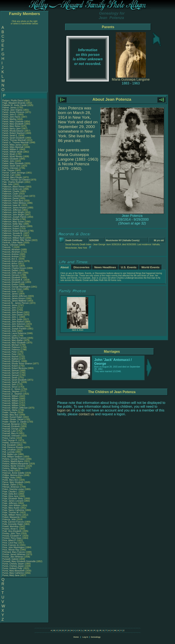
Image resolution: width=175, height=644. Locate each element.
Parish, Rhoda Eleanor (13, 131)
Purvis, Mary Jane (11, 575)
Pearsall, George (11, 429)
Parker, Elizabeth (11, 159)
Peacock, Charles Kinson (14, 268)
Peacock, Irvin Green (12, 289)
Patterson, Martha (11, 219)
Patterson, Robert (11, 229)
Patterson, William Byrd (13, 238)
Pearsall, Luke (9, 431)
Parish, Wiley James (12, 145)
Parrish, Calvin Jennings (14, 173)
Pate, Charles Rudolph (13, 182)
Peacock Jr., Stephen (13, 394)
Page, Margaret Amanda (14, 103)
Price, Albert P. (9, 540)
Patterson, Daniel (11, 198)
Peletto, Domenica (11, 443)
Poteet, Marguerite (11, 517)
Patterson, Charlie (11, 191)
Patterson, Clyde (10, 194)
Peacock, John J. (10, 317)
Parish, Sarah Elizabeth (13, 138)
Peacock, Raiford (11, 359)
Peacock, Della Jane (12, 273)
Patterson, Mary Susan (13, 222)
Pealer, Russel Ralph (12, 417)
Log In (85, 637)
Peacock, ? (8, 247)
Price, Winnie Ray (11, 550)
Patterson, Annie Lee (12, 189)
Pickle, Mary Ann (10, 480)
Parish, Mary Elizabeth (13, 124)
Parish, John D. (10, 115)
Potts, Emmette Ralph (13, 524)
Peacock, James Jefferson (15, 296)
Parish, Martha (10, 119)
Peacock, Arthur (10, 264)
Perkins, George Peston (14, 459)
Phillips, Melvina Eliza (12, 475)
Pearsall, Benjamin (11, 424)
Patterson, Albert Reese (14, 187)
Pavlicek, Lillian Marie (12, 243)
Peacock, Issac (10, 291)
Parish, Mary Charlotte (13, 122)
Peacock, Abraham (12, 250)
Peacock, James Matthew (14, 301)
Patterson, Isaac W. (12, 205)
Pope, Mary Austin (11, 508)
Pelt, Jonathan (9, 450)
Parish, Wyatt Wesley (12, 156)
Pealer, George (10, 412)
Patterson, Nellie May (12, 224)
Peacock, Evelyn (10, 284)
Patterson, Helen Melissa (14, 203)
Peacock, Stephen (11, 391)
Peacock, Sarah (10, 378)
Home (76, 637)
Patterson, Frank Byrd (13, 201)
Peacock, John (10, 308)
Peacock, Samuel (11, 371)
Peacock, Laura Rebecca (14, 333)
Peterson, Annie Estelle (13, 473)
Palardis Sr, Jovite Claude (14, 105)
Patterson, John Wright (13, 212)
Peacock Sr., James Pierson (16, 303)
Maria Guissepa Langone (131, 79)
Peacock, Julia (9, 331)
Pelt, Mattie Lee (10, 454)
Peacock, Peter (10, 352)
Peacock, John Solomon (14, 324)
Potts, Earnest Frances (13, 522)
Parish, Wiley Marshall (13, 147)
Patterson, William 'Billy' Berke (17, 240)
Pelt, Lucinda (9, 452)
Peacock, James (10, 294)
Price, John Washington (13, 547)
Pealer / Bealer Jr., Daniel (15, 422)
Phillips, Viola (9, 478)
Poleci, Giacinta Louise (13, 489)
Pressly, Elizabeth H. (12, 536)
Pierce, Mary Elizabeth (13, 482)
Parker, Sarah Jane (11, 166)
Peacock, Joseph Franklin (14, 329)
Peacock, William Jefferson (15, 408)
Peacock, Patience (11, 347)
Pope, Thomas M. (11, 513)
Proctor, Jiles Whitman (13, 557)
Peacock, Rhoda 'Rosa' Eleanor (17, 364)
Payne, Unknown (11, 245)
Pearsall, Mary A (10, 433)
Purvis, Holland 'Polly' (12, 568)
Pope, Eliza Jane (10, 496)
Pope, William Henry (12, 515)
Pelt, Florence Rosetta (13, 447)
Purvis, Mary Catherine (13, 573)
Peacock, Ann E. (10, 259)
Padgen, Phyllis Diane (13, 101)
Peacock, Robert (10, 366)
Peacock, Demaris (11, 275)
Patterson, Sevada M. (12, 233)
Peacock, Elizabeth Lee (13, 282)
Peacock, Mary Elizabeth (14, 343)
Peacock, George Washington (16, 287)
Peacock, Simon (10, 387)
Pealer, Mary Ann (10, 415)
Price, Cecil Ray (10, 543)
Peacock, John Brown (13, 312)
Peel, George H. (10, 440)
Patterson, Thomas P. (12, 236)
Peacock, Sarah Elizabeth (14, 380)
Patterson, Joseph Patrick (14, 217)
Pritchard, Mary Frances (14, 552)
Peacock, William (11, 396)
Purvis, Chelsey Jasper (13, 564)
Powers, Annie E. (10, 529)
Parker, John (9, 161)
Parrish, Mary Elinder (12, 177)
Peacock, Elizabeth (12, 277)
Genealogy (96, 637)
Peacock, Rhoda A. (11, 361)
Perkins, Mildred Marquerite (15, 464)
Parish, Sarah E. (10, 136)
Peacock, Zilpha (10, 410)
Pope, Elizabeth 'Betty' (13, 499)
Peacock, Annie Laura (13, 261)
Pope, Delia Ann (10, 494)
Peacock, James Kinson (14, 298)
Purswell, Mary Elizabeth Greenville (19, 561)
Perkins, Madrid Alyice (13, 461)
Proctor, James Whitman (14, 554)
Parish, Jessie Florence (13, 112)
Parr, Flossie (8, 170)
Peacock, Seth (9, 385)
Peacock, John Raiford (13, 322)
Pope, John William (11, 506)
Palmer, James (10, 108)
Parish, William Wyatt (12, 152)
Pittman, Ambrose (11, 487)
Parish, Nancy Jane (12, 129)
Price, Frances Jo (11, 545)
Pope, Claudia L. (10, 492)
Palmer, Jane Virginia (12, 110)
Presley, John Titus (11, 533)
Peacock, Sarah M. (11, 382)
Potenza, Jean (9, 519)
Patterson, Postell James (14, 226)
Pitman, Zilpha (9, 485)
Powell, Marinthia (11, 526)
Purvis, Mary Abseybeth (13, 571)
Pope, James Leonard (13, 501)
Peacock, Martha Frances (14, 338)
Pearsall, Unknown (11, 436)
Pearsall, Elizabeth (11, 426)
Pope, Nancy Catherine (13, 510)
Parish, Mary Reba (11, 126)
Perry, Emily (8, 471)
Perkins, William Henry (13, 468)
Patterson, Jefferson (12, 210)
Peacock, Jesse (10, 305)
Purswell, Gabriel (11, 559)
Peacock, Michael (11, 345)
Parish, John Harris (11, 117)
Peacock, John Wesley (13, 326)
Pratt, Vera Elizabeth (12, 531)
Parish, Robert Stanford (13, 133)
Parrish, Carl (8, 175)
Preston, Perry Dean (12, 538)
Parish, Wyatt (9, 154)
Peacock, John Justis (12, 319)
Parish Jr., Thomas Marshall (15, 142)
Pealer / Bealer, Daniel (13, 419)
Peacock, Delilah (10, 270)
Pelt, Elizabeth (9, 445)
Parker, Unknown (11, 168)
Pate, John (8, 184)
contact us (86, 414)
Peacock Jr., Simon (12, 389)
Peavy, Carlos (9, 438)
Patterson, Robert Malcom (15, 231)
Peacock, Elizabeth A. (13, 280)
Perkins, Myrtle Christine (14, 466)
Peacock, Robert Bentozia (15, 368)
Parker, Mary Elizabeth (13, 163)
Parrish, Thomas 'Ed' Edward (16, 180)
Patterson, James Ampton (14, 208)
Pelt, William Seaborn (12, 457)
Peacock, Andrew (11, 254)
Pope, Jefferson (10, 503)
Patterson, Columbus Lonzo (15, 196)
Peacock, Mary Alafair (13, 340)
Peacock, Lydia (10, 336)
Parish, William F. (10, 149)
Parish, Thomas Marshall (14, 140)
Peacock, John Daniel (13, 315)
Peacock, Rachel (11, 357)
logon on (64, 410)
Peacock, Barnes (11, 266)
